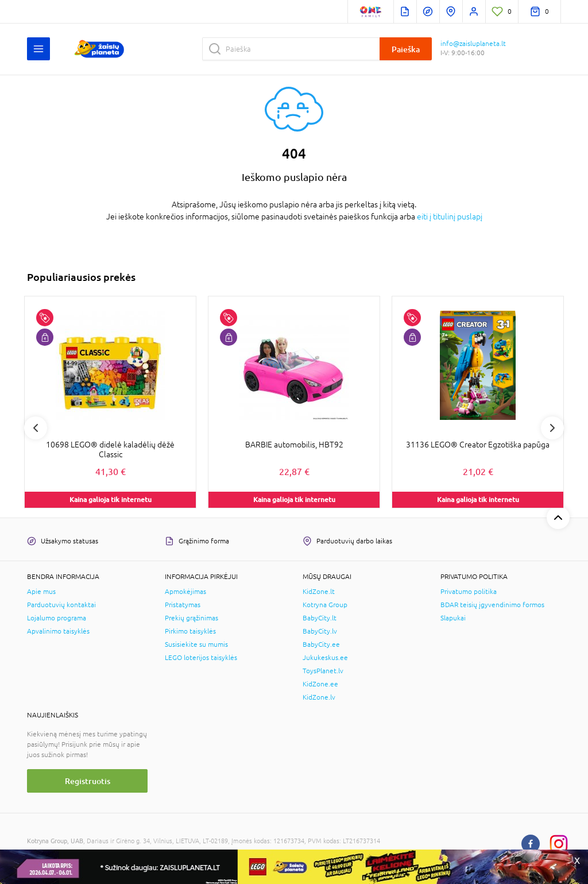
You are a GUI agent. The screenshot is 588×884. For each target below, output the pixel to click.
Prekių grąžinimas (192, 618)
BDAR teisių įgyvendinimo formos (492, 605)
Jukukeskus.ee (325, 658)
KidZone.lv (319, 697)
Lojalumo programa (57, 618)
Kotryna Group (325, 605)
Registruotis (88, 781)
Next (552, 428)
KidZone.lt (319, 592)
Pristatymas (183, 605)
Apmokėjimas (185, 592)
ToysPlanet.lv (323, 671)
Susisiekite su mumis (196, 644)
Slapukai (453, 618)
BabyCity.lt (320, 618)
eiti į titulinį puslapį (450, 217)
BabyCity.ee (321, 644)
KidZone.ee (320, 684)
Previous (36, 428)
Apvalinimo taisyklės (58, 631)
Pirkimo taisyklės (190, 631)
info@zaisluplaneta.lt (473, 44)
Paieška (406, 49)
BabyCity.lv (320, 631)
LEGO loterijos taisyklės (201, 658)
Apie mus (41, 592)
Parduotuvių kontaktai (61, 605)
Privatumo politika (469, 592)
